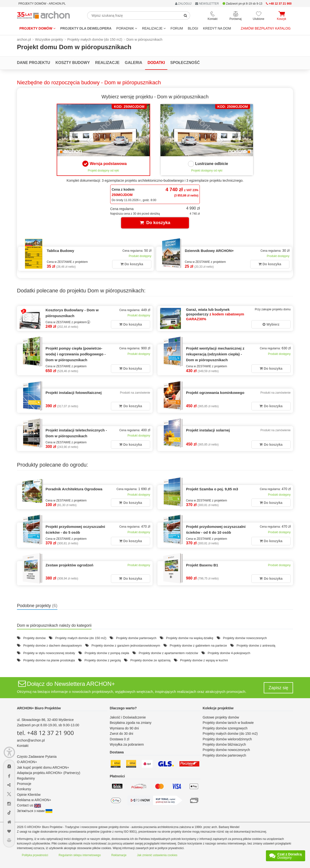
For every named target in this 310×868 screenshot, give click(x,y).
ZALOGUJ (183, 4)
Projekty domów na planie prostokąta (49, 660)
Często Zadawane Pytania (37, 757)
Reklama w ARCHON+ (34, 800)
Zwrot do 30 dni (121, 734)
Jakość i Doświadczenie (128, 717)
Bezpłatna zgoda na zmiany (131, 723)
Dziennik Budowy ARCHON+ (209, 251)
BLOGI (193, 28)
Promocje (24, 784)
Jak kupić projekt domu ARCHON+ (43, 767)
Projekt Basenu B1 (202, 565)
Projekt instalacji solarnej (208, 430)
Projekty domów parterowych (136, 638)
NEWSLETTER (207, 4)
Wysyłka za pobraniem (127, 744)
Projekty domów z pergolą (103, 660)
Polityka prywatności (35, 855)
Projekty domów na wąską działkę (190, 638)
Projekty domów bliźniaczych (224, 744)
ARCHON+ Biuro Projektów (39, 708)
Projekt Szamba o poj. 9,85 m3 (212, 489)
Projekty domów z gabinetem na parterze (198, 645)
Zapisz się (278, 688)
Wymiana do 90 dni (124, 728)
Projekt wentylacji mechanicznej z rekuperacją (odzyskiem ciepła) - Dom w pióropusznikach (215, 354)
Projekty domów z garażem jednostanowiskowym (126, 645)
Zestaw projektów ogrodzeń (70, 565)
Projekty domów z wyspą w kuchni (204, 660)
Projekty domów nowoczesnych (245, 638)
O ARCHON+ (27, 762)
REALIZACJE (154, 28)
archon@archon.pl (31, 740)
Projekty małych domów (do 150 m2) (81, 638)
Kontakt (23, 746)
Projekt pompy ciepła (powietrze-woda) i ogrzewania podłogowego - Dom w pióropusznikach (76, 354)
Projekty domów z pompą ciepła (107, 653)
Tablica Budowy (60, 251)
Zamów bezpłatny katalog (266, 28)
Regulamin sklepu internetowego (80, 855)
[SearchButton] (186, 16)
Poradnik (127, 28)
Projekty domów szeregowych (225, 728)
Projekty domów (37, 28)
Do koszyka (155, 223)
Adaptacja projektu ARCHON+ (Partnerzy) (49, 773)
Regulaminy (26, 778)
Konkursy (24, 789)
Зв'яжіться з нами (35, 811)
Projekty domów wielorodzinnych (227, 739)
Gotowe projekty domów (221, 717)
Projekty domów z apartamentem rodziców (168, 653)
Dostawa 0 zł (119, 739)
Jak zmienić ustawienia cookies (157, 855)
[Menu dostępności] (9, 752)
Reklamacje (119, 855)
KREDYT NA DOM (217, 28)
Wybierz (271, 324)
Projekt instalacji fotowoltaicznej (74, 393)
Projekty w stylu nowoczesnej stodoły (49, 653)
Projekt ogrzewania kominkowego (215, 393)
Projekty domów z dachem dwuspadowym (53, 645)
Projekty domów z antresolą (256, 645)
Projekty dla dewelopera (86, 28)
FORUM (177, 28)
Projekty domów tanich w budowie (228, 723)
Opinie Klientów (29, 795)
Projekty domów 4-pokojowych (229, 653)
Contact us (29, 805)
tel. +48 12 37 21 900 (45, 733)
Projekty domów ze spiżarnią (150, 660)
